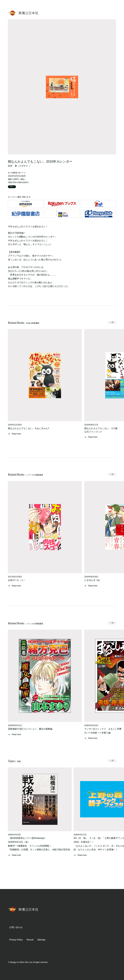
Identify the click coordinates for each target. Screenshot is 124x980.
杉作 (10, 166)
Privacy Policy (16, 940)
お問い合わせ (16, 927)
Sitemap (41, 940)
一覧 (112, 322)
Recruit (30, 940)
